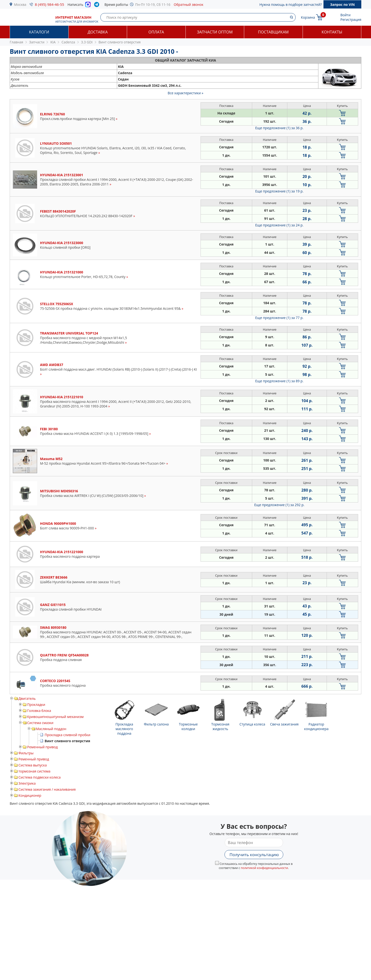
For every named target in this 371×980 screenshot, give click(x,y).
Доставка (98, 32)
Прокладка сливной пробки (68, 735)
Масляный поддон (51, 729)
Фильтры (26, 753)
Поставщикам (273, 32)
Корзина (308, 17)
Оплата (156, 32)
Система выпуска (33, 765)
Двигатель (27, 698)
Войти (346, 15)
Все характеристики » (186, 93)
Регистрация (351, 20)
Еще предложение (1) (279, 128)
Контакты (332, 32)
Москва (20, 4)
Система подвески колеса (40, 777)
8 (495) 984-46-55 (50, 4)
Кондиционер (30, 795)
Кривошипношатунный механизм (55, 717)
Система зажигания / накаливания (47, 789)
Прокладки (36, 705)
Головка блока (39, 711)
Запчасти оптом (215, 32)
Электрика (27, 783)
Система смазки (40, 723)
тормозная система (34, 771)
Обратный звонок (189, 4)
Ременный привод (42, 747)
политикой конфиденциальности (264, 868)
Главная (16, 42)
